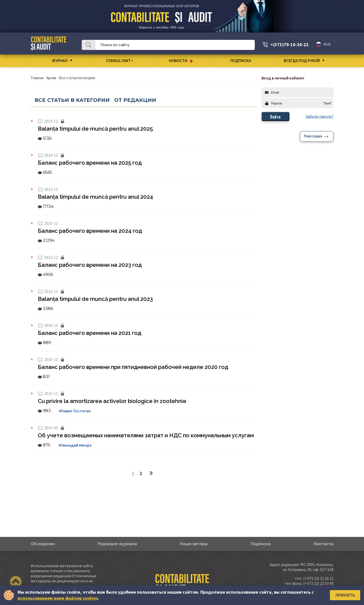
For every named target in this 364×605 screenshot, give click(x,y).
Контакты (324, 544)
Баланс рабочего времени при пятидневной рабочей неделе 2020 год (133, 367)
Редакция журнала (117, 544)
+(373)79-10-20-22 (289, 45)
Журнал (60, 61)
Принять (345, 595)
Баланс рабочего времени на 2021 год (90, 333)
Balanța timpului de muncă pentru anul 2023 (95, 299)
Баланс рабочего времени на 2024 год (90, 231)
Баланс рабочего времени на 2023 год (90, 265)
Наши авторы (194, 544)
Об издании (43, 544)
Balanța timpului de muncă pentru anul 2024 (95, 197)
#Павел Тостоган (75, 411)
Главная (37, 78)
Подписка (243, 61)
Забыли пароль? (319, 117)
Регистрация (313, 136)
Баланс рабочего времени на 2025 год (90, 163)
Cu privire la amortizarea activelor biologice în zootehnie (112, 401)
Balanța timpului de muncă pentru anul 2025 (95, 129)
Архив (51, 78)
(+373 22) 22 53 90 (318, 583)
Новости (181, 61)
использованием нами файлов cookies (58, 598)
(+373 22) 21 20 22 (318, 578)
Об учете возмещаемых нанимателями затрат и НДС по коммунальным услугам (146, 435)
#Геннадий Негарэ (75, 445)
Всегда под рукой (302, 61)
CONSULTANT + (121, 61)
